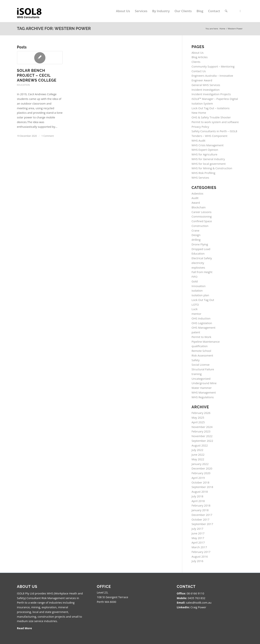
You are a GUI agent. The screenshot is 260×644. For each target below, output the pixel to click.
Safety (196, 360)
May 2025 (198, 417)
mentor (196, 314)
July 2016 (197, 561)
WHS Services (200, 178)
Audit (195, 198)
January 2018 (200, 510)
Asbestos (197, 193)
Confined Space (202, 221)
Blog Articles (200, 57)
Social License (201, 365)
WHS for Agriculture (204, 154)
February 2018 (201, 505)
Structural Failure (203, 369)
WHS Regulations (203, 397)
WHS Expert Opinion (205, 150)
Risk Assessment (202, 355)
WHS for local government (209, 164)
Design (196, 235)
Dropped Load (201, 249)
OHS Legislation (202, 323)
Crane (196, 230)
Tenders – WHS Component (210, 136)
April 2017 (198, 542)
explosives (198, 267)
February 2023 (201, 431)
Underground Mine (204, 383)
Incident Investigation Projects (211, 94)
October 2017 (200, 519)
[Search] (226, 11)
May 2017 (198, 538)
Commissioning (202, 216)
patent (196, 332)
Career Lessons (202, 212)
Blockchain (199, 207)
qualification (200, 346)
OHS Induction (201, 318)
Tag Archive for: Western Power (54, 28)
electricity (198, 263)
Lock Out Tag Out (203, 300)
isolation (197, 290)
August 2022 (200, 445)
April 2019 (198, 478)
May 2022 (198, 459)
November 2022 (202, 436)
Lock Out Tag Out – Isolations (211, 108)
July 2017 (197, 529)
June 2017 (198, 533)
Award (196, 203)
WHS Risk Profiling (203, 173)
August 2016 (200, 556)
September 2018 (202, 487)
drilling (196, 240)
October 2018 (200, 482)
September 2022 (202, 441)
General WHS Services (206, 85)
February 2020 (201, 473)
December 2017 (202, 515)
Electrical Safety (202, 258)
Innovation (199, 286)
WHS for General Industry (208, 159)
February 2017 (201, 552)
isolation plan (200, 295)
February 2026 (201, 413)
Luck (195, 309)
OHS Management (204, 328)
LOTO (195, 305)
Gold (195, 281)
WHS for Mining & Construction (212, 168)
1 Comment (48, 136)
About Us (198, 53)
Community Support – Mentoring (213, 66)
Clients (196, 62)
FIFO (194, 277)
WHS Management (204, 392)
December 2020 (202, 468)
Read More (24, 628)
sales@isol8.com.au (199, 602)
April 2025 (198, 422)
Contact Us (199, 71)
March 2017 (199, 547)
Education (23, 85)
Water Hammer (202, 388)
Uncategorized (201, 379)
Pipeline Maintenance (206, 342)
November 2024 (202, 427)
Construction (200, 226)
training (197, 374)
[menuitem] (123, 11)
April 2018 (198, 501)
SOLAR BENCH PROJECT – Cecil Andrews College (37, 75)
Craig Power (198, 607)
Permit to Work (201, 337)
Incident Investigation (206, 90)
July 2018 (197, 496)
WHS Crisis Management (208, 145)
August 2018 (200, 492)
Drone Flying (200, 244)
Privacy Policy (200, 127)
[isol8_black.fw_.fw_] (32, 11)
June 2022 (198, 455)
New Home (199, 113)
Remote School (201, 351)
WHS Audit (199, 140)
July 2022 (197, 450)
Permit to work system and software (215, 122)
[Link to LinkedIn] (240, 11)
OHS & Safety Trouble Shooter (211, 117)
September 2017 (202, 524)
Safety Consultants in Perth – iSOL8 (214, 131)
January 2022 (200, 464)
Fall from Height (202, 272)
